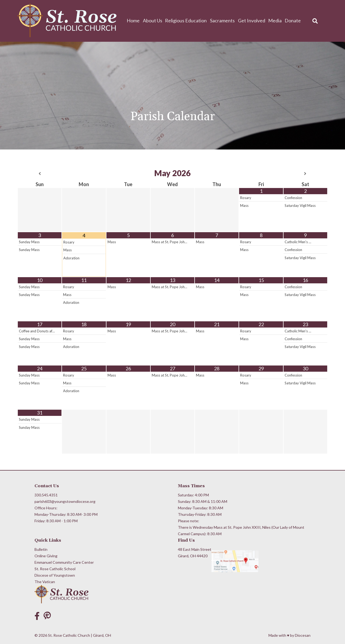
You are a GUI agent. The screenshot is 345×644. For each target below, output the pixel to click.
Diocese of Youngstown (55, 575)
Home (136, 20)
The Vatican (45, 582)
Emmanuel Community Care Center (64, 562)
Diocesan (303, 635)
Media (275, 20)
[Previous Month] (40, 174)
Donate (293, 20)
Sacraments (224, 20)
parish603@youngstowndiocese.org (65, 501)
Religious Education (188, 20)
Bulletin (41, 549)
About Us (154, 20)
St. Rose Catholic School (55, 569)
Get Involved (252, 20)
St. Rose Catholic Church (69, 635)
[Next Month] (305, 174)
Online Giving (46, 556)
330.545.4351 (46, 495)
